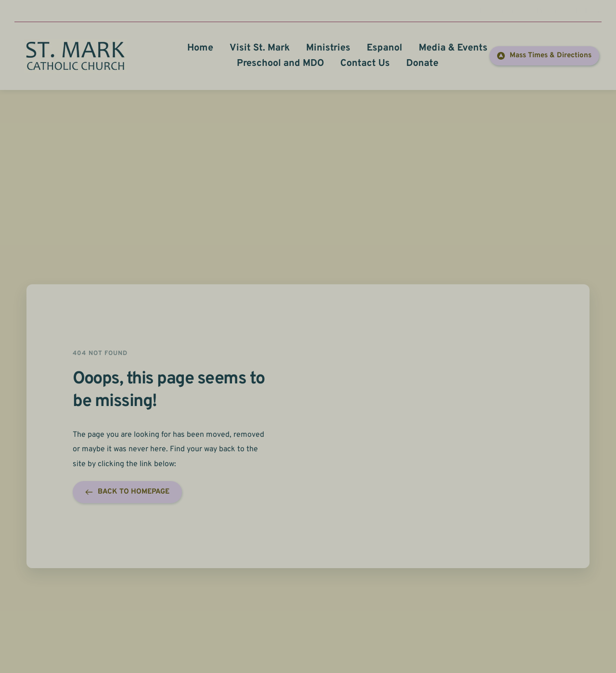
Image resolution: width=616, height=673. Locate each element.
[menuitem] (200, 48)
